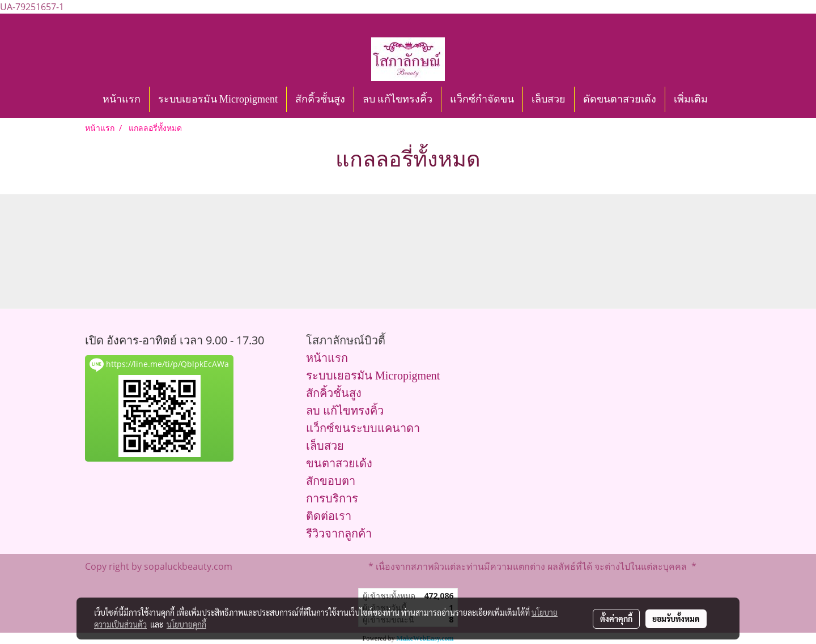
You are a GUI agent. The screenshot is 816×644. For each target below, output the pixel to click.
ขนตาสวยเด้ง (339, 463)
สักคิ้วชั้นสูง (320, 99)
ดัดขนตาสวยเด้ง (620, 99)
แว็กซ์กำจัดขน (482, 99)
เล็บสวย (549, 99)
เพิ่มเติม (691, 99)
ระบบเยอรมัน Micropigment (218, 99)
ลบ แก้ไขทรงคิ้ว (398, 99)
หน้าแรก (122, 99)
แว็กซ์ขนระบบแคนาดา (363, 428)
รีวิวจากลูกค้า (339, 534)
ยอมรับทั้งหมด (676, 619)
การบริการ (332, 498)
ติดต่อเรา (329, 516)
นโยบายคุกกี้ (186, 624)
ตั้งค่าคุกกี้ (616, 619)
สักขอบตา (331, 481)
